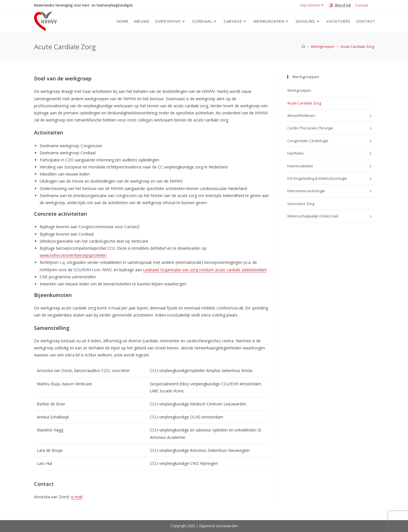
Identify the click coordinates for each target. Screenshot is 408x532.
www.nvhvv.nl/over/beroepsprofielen (73, 255)
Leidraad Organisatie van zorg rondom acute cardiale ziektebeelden (205, 270)
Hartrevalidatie (331, 166)
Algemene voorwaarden (218, 526)
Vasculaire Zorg (302, 204)
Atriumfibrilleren (331, 116)
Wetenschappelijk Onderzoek (331, 216)
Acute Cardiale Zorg (357, 46)
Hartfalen (331, 153)
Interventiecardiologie (331, 191)
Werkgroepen (299, 90)
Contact (362, 5)
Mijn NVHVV (313, 5)
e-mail (77, 497)
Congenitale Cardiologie (331, 141)
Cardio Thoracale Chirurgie (331, 128)
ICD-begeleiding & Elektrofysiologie (331, 179)
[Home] (303, 46)
